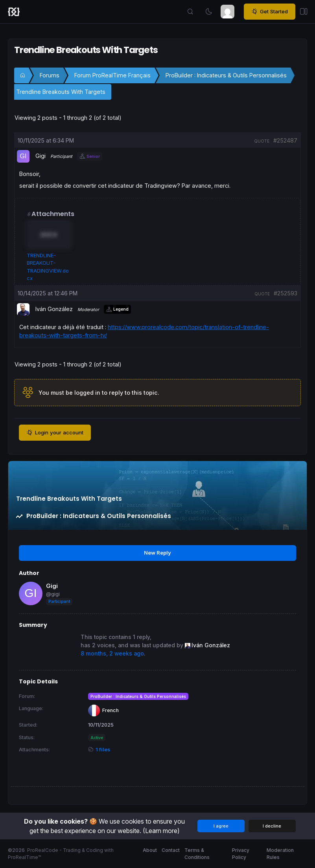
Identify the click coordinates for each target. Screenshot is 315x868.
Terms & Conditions (197, 854)
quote (262, 141)
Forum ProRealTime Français (112, 75)
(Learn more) (161, 831)
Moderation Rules (280, 854)
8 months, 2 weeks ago (112, 654)
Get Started (270, 12)
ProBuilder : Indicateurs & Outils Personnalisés (226, 75)
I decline (272, 826)
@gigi (53, 594)
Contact (171, 850)
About (150, 850)
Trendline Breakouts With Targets (61, 92)
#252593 (286, 293)
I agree (221, 826)
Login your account (55, 433)
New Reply (157, 553)
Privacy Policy (241, 854)
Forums (50, 75)
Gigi (52, 586)
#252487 (285, 140)
